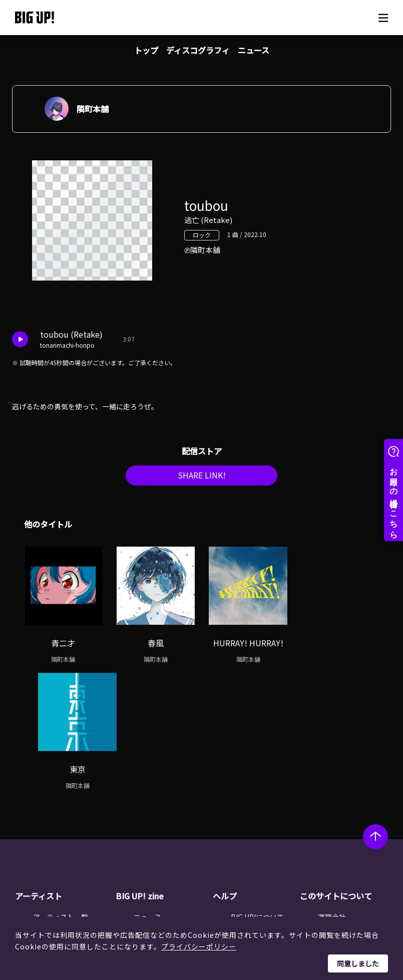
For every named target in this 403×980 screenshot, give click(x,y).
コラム (144, 806)
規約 (238, 831)
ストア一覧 (248, 806)
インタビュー (155, 818)
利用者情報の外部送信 (353, 831)
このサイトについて (336, 772)
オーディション (158, 831)
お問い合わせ (252, 856)
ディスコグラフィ (198, 50)
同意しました (358, 963)
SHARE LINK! (202, 478)
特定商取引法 (339, 818)
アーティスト (39, 772)
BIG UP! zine (140, 772)
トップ (146, 50)
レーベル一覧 (54, 806)
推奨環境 (245, 844)
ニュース (254, 50)
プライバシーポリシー (199, 946)
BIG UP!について (257, 793)
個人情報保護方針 (346, 806)
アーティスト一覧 (61, 793)
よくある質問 (252, 818)
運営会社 (332, 793)
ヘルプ (225, 772)
